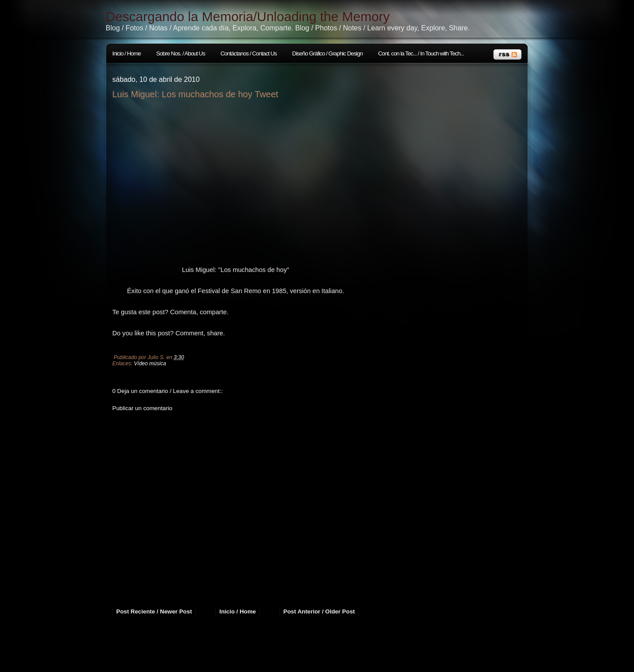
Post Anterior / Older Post (319, 611)
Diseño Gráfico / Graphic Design (328, 53)
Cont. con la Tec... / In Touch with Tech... (421, 53)
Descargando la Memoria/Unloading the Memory (248, 17)
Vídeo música (150, 364)
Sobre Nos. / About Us (181, 53)
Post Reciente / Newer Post (154, 611)
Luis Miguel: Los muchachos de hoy (182, 94)
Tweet (267, 94)
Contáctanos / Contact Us (249, 53)
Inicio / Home (127, 53)
